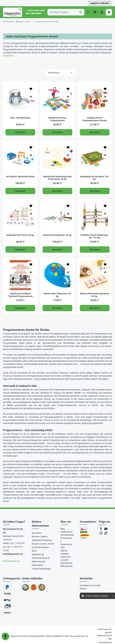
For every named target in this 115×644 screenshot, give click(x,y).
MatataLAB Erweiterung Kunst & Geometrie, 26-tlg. (57, 178)
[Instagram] (101, 534)
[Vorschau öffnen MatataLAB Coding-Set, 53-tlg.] (68, 214)
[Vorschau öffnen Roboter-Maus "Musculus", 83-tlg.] (68, 272)
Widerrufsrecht (39, 561)
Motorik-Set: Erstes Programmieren (57, 119)
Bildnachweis (67, 566)
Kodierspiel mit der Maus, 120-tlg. (95, 178)
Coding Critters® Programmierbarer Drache (95, 119)
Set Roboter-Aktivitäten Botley (20, 176)
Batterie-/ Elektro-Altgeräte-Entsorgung (42, 538)
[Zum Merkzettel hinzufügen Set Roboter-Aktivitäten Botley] (31, 147)
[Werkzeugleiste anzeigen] (5, 636)
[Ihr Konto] (102, 12)
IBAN (34, 551)
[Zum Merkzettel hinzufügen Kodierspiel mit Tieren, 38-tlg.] (31, 206)
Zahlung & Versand (41, 558)
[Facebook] (101, 530)
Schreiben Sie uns (11, 561)
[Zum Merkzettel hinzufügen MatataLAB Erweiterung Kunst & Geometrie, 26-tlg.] (68, 147)
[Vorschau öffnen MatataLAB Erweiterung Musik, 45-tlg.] (105, 272)
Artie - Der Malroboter (20, 118)
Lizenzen (65, 560)
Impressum (66, 557)
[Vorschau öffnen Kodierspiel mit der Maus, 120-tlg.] (105, 155)
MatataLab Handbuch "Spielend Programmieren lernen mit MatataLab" (20, 295)
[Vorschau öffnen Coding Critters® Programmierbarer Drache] (105, 97)
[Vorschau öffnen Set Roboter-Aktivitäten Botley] (31, 155)
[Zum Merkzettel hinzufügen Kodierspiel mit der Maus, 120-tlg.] (105, 147)
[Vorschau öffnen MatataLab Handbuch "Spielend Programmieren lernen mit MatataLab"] (31, 272)
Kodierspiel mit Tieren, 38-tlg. (20, 235)
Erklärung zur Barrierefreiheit (67, 533)
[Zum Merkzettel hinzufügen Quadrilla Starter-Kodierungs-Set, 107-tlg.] (105, 206)
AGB (63, 547)
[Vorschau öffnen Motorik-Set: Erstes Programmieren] (68, 97)
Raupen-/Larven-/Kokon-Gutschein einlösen (43, 545)
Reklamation (38, 565)
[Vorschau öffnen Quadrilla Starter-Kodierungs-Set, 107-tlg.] (105, 214)
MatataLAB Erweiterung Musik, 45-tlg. (95, 295)
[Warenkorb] (109, 12)
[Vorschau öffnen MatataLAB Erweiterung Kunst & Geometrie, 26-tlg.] (68, 155)
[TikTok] (106, 534)
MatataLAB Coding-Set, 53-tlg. (57, 235)
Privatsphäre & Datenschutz (66, 541)
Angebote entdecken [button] (100, 3)
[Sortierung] (60, 73)
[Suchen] (81, 12)
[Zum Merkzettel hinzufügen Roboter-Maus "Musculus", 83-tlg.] (68, 264)
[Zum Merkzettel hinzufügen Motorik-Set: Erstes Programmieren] (68, 89)
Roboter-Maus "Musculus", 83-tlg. (57, 295)
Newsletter (37, 533)
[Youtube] (106, 530)
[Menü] (88, 12)
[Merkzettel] (95, 12)
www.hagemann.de (79, 636)
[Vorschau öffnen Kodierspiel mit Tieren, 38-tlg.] (31, 214)
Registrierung (38, 554)
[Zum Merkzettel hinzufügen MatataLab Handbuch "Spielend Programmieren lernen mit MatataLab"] (31, 264)
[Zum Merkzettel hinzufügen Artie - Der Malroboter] (31, 89)
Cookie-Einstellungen (41, 569)
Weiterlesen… (9, 56)
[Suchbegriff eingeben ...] (62, 12)
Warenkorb (20, 132)
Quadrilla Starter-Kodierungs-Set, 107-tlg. (95, 236)
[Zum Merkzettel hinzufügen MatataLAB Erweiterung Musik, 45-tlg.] (105, 264)
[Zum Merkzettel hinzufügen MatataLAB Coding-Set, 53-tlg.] (68, 206)
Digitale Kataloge (65, 552)
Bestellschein (66, 563)
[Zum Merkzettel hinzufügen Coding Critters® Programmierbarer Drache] (105, 89)
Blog (63, 529)
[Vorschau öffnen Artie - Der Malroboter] (31, 97)
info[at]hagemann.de (13, 554)
